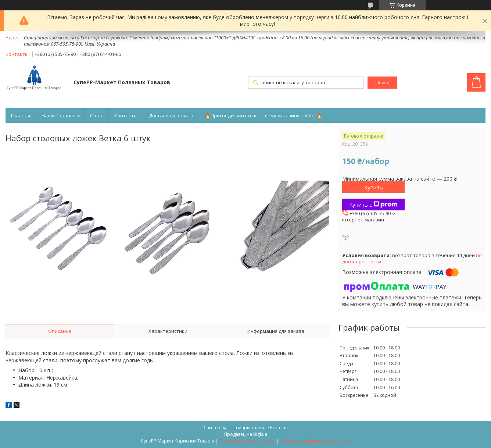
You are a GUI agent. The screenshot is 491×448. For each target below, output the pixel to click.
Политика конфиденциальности (315, 441)
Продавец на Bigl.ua (246, 434)
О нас (96, 115)
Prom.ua (279, 428)
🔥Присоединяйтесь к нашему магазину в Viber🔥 (264, 115)
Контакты (126, 115)
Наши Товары (58, 115)
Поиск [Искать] (382, 83)
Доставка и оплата (171, 115)
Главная (21, 115)
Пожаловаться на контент (247, 441)
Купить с (373, 205)
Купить (374, 187)
